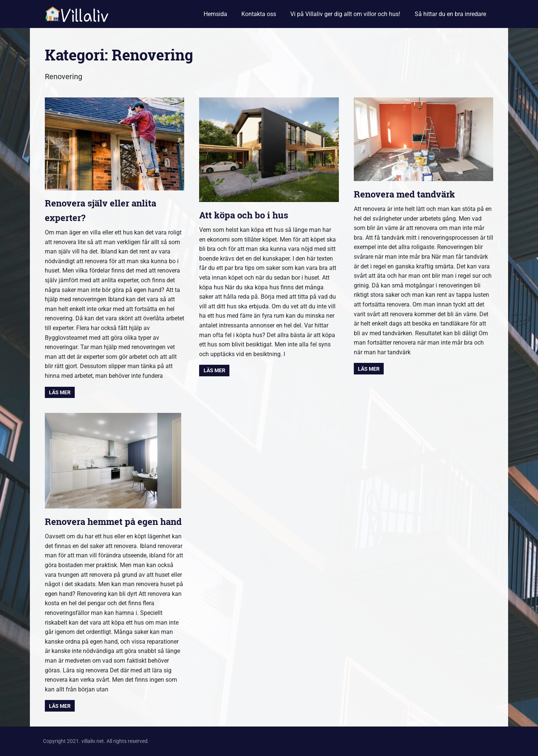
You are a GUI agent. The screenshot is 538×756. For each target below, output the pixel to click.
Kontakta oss (259, 14)
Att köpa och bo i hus (244, 215)
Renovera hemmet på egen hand (113, 522)
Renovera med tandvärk (404, 194)
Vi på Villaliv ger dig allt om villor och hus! (345, 14)
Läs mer (60, 392)
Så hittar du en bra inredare (450, 14)
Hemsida (215, 14)
